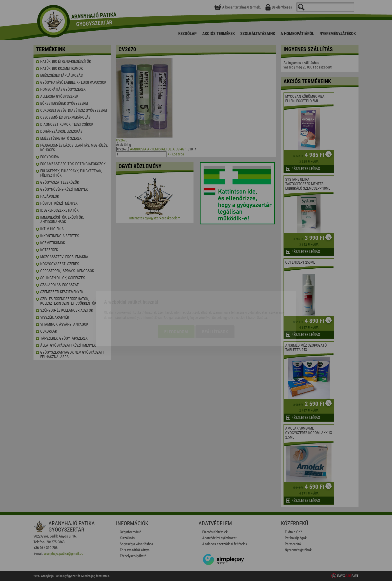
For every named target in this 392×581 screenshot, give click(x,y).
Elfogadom (176, 304)
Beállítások (215, 304)
